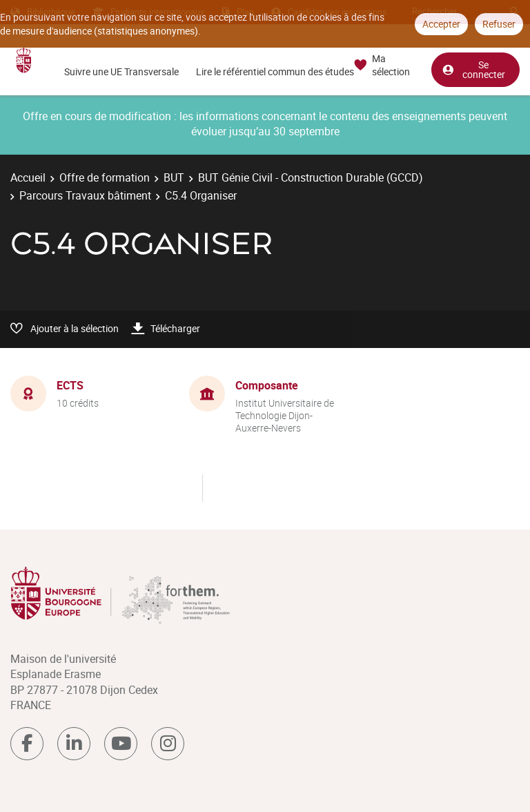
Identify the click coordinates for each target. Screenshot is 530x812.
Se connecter (473, 68)
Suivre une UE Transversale (121, 71)
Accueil (28, 177)
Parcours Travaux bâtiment (85, 195)
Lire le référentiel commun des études (275, 71)
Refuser (499, 24)
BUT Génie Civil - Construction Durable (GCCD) (311, 177)
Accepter (441, 24)
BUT (174, 177)
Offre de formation (105, 177)
